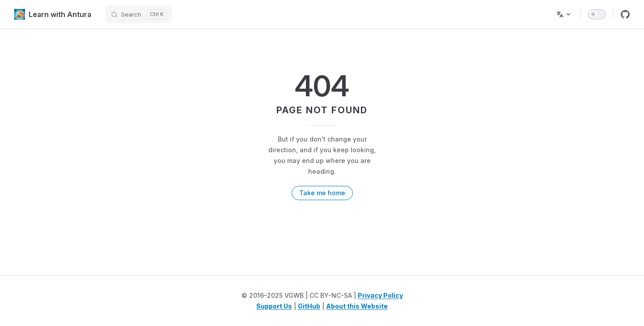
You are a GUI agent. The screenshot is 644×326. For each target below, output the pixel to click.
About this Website (357, 306)
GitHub (309, 306)
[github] (625, 14)
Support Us (274, 306)
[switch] (597, 14)
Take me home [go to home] (322, 193)
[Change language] (564, 14)
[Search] (139, 14)
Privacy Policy (380, 295)
